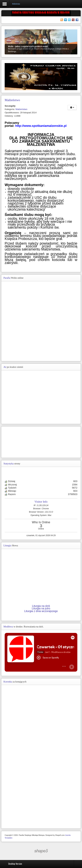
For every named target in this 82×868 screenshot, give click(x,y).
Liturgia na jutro (41, 608)
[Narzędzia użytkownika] (72, 107)
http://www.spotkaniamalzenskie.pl (41, 126)
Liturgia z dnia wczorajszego (41, 611)
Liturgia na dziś (41, 606)
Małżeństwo (21, 109)
